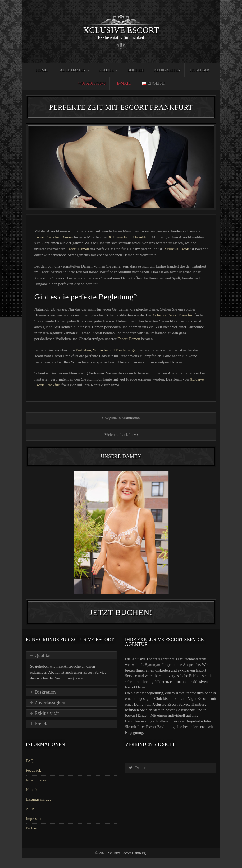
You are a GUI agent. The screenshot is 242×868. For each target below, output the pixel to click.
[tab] (72, 665)
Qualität (43, 665)
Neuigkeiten (167, 70)
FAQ (30, 770)
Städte (108, 70)
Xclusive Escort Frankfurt (129, 237)
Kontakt (32, 799)
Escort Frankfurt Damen (54, 237)
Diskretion (45, 701)
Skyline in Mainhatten (121, 418)
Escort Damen (78, 249)
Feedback (33, 780)
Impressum (35, 828)
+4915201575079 (92, 83)
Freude (42, 733)
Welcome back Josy (121, 435)
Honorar (199, 70)
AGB (30, 818)
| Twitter (137, 777)
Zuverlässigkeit (50, 712)
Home (42, 70)
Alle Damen (74, 70)
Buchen (136, 70)
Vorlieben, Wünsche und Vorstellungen (107, 350)
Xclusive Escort (177, 249)
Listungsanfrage (39, 809)
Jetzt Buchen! (121, 622)
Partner (32, 837)
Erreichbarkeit (37, 789)
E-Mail (124, 83)
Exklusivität (47, 722)
